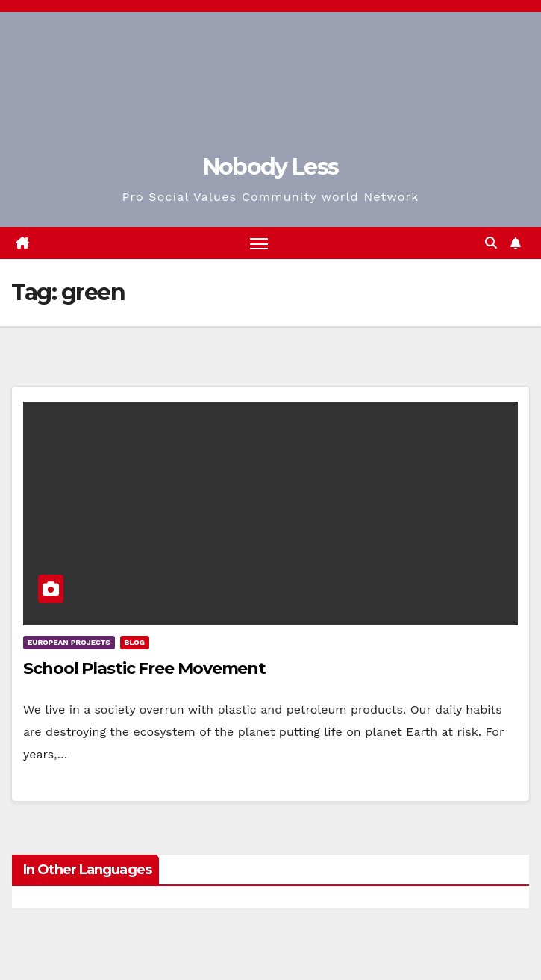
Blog (135, 642)
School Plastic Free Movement (144, 668)
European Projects (69, 642)
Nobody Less (270, 167)
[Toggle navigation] (259, 243)
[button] (491, 243)
